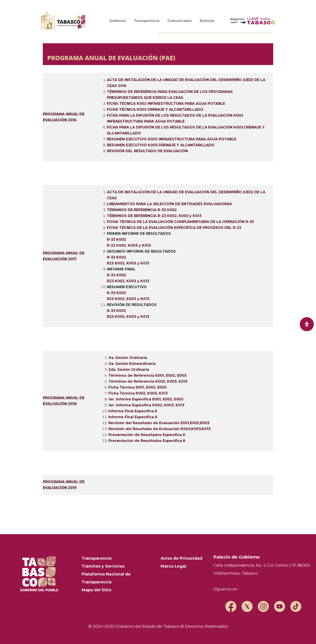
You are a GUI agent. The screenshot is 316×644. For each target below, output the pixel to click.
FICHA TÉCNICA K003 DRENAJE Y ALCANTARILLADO (155, 109)
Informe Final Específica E (133, 411)
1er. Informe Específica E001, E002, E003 (146, 399)
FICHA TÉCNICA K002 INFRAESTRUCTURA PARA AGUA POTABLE (166, 104)
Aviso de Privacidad (181, 558)
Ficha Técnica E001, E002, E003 (137, 387)
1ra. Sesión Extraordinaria (132, 364)
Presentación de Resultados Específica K (147, 441)
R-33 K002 (116, 240)
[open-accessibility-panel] (307, 324)
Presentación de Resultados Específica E (147, 435)
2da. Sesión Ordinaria (129, 370)
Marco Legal (173, 566)
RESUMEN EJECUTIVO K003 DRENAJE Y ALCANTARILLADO (161, 145)
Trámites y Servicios (103, 566)
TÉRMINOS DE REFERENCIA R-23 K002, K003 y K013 (154, 216)
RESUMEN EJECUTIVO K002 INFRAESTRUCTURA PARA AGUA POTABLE (172, 139)
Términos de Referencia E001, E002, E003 (147, 375)
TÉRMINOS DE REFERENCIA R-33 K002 (142, 210)
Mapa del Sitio (96, 590)
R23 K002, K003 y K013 (128, 263)
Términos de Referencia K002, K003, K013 (148, 381)
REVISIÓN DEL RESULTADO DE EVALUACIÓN (147, 151)
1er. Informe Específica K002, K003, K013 (146, 405)
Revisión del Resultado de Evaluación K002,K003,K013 (159, 429)
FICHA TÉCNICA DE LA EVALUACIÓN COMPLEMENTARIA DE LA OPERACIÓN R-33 (180, 222)
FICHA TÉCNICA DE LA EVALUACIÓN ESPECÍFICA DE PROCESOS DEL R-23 (174, 228)
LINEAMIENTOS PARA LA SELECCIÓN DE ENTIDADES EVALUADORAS (169, 204)
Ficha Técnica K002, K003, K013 (138, 393)
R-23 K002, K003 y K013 (129, 245)
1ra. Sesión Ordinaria (128, 358)
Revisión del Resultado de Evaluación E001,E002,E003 (159, 423)
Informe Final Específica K (133, 417)
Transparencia (97, 558)
